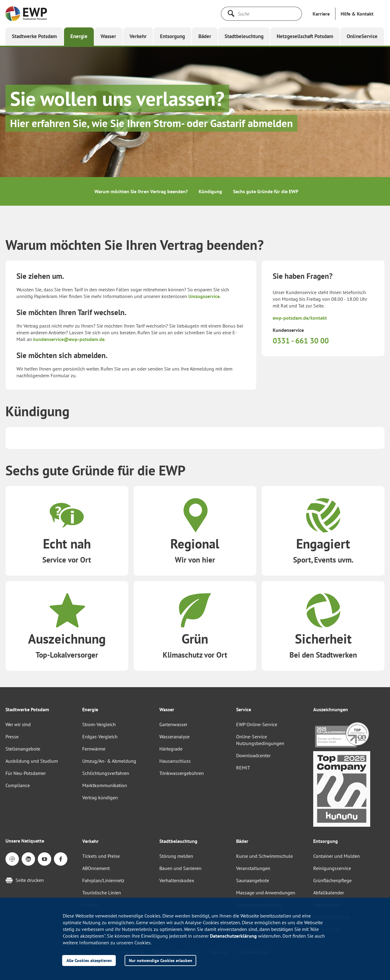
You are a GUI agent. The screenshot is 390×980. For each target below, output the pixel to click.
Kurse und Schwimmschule (264, 856)
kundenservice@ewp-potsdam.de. (69, 339)
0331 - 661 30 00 (301, 341)
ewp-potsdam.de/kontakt (300, 318)
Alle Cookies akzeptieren (89, 960)
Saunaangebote (253, 880)
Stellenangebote (23, 749)
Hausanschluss (175, 761)
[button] (357, 14)
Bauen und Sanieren (180, 868)
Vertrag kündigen (100, 797)
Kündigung (210, 191)
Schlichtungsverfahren (106, 773)
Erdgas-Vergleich (100, 737)
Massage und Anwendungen (266, 893)
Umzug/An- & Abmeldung (109, 761)
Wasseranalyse (174, 737)
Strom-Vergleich (99, 724)
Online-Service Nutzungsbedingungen (260, 740)
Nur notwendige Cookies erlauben (161, 960)
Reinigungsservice (332, 868)
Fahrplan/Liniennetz (103, 880)
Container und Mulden (337, 856)
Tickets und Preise (101, 856)
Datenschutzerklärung (233, 936)
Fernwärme (94, 749)
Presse (12, 737)
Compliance (18, 785)
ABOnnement (96, 868)
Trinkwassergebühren (182, 773)
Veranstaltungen (253, 868)
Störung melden (176, 856)
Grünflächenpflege (332, 880)
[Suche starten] (231, 13)
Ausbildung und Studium (32, 761)
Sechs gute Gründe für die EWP (266, 191)
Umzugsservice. (205, 296)
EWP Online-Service (257, 724)
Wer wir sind (18, 724)
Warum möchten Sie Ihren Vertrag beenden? (141, 191)
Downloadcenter (253, 755)
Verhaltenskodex (177, 880)
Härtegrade (171, 749)
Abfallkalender (329, 893)
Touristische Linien (102, 893)
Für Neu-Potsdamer (26, 773)
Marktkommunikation (105, 785)
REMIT (243, 768)
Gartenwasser (173, 724)
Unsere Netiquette (25, 841)
